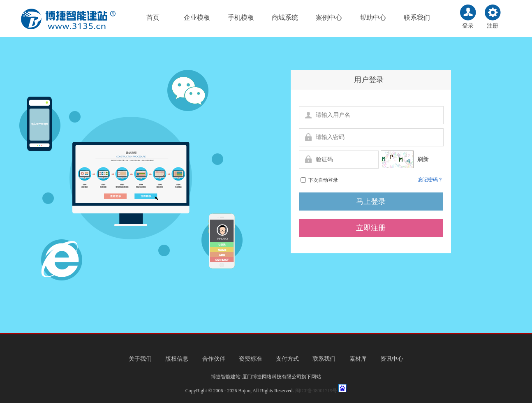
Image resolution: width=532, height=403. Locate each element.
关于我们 (140, 359)
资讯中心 (392, 359)
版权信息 (177, 359)
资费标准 (250, 359)
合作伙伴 (214, 359)
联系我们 (417, 17)
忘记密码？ (430, 180)
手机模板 (241, 17)
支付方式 (287, 359)
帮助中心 (373, 17)
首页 (153, 17)
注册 (493, 26)
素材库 (358, 359)
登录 (468, 26)
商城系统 (285, 17)
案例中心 (329, 17)
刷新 (422, 159)
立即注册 (371, 228)
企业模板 (197, 17)
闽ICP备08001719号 (316, 391)
